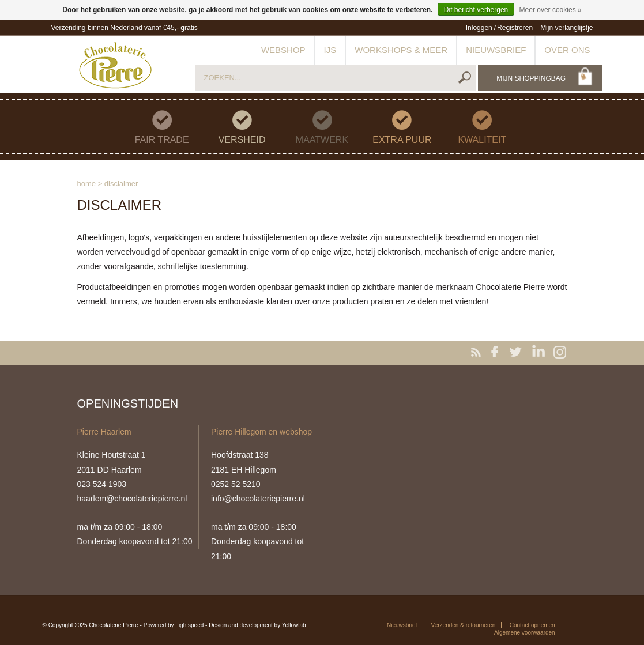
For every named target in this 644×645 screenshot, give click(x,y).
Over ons (567, 50)
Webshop (283, 50)
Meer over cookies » (551, 10)
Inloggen (479, 28)
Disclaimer (121, 184)
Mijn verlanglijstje (566, 28)
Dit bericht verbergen (476, 10)
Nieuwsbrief (496, 50)
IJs (330, 50)
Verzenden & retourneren (464, 625)
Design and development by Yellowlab (257, 625)
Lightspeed (189, 625)
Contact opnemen (532, 625)
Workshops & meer (401, 50)
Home (87, 184)
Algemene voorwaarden (525, 633)
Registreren (515, 28)
